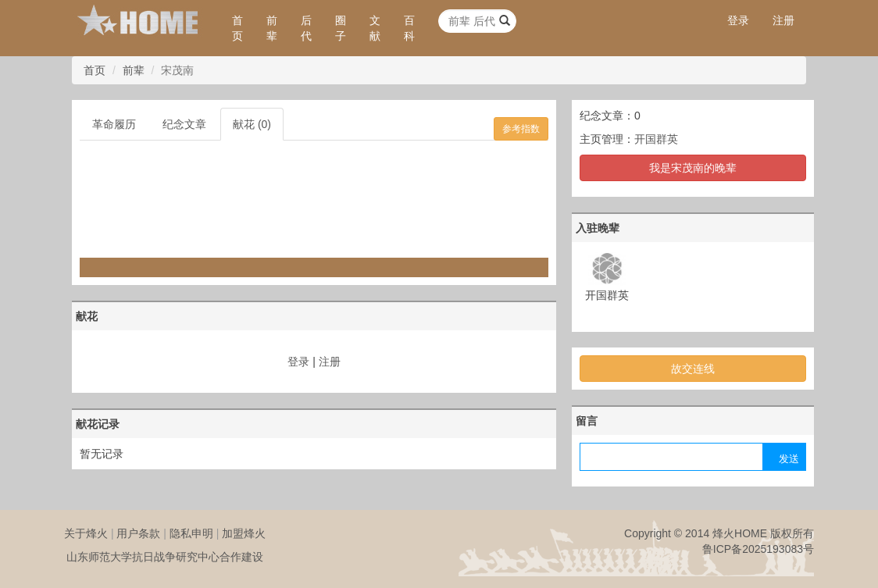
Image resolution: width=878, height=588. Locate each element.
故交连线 (693, 369)
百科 (409, 28)
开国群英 (656, 139)
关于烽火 (86, 533)
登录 (738, 20)
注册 (783, 20)
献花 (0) (252, 124)
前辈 (272, 28)
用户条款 (138, 533)
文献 (375, 28)
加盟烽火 (244, 533)
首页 (237, 28)
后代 (306, 28)
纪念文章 (184, 124)
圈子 (341, 28)
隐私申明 (191, 533)
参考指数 (521, 129)
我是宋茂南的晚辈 (693, 168)
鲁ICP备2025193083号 (758, 549)
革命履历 (114, 124)
